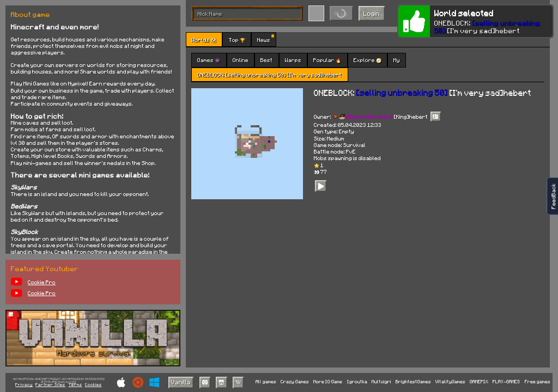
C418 (73, 382)
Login (372, 13)
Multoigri (381, 382)
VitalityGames (450, 382)
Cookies (93, 385)
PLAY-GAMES (506, 382)
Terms (75, 385)
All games (266, 382)
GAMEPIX (479, 382)
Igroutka (357, 382)
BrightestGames (413, 382)
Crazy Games (295, 382)
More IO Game (328, 382)
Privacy (24, 385)
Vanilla (181, 382)
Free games (538, 382)
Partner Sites (50, 385)
